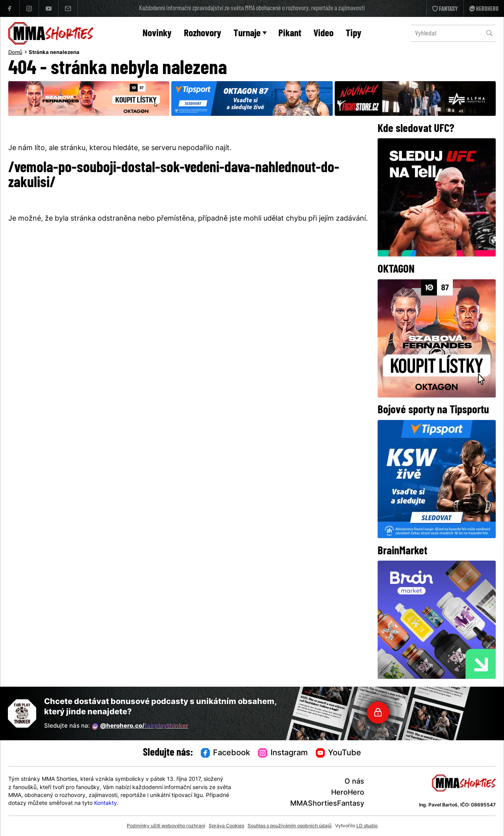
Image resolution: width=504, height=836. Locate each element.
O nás (354, 782)
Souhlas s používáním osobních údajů (290, 826)
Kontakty (106, 803)
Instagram (283, 753)
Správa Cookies (226, 826)
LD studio (367, 826)
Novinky (157, 34)
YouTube (339, 753)
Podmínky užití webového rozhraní (166, 826)
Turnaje (250, 34)
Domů (15, 53)
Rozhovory (203, 34)
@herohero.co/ (140, 726)
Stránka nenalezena (54, 53)
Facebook (226, 753)
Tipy (354, 34)
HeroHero (348, 793)
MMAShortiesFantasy (327, 804)
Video (323, 34)
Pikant (290, 34)
